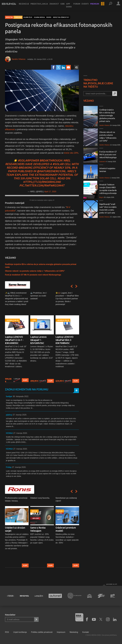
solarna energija (39, 17)
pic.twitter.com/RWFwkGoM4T (42, 185)
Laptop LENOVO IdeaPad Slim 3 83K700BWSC (65, 340)
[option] (17, 337)
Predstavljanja (43, 6)
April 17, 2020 (50, 192)
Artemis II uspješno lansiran (107, 170)
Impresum (61, 632)
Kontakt (86, 632)
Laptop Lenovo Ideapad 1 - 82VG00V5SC (38, 340)
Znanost (58, 6)
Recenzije (27, 6)
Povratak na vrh (112, 584)
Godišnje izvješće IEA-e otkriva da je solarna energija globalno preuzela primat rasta (107, 115)
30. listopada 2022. (21, 396)
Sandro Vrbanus (19, 59)
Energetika (9, 17)
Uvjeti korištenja (20, 632)
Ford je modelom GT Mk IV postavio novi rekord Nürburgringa (33, 275)
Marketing (74, 632)
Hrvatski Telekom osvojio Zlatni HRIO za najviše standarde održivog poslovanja (108, 189)
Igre (66, 6)
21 (96, 144)
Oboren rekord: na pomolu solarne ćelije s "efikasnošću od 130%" (35, 271)
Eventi (89, 6)
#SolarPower (28, 160)
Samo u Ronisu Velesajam (38, 529)
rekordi (49, 17)
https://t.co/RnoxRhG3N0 (42, 182)
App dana (72, 8)
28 (96, 177)
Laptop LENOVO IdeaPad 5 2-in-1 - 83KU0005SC (14, 340)
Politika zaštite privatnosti (42, 632)
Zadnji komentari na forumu (27, 389)
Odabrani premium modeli (66, 529)
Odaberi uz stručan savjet (15, 529)
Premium (98, 6)
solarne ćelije (28, 17)
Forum (80, 6)
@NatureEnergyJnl (51, 171)
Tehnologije (18, 17)
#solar (58, 164)
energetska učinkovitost (61, 17)
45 (76, 67)
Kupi (25, 380)
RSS (7, 632)
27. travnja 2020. (20, 415)
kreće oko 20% (71, 153)
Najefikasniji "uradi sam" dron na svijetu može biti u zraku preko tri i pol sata (108, 208)
